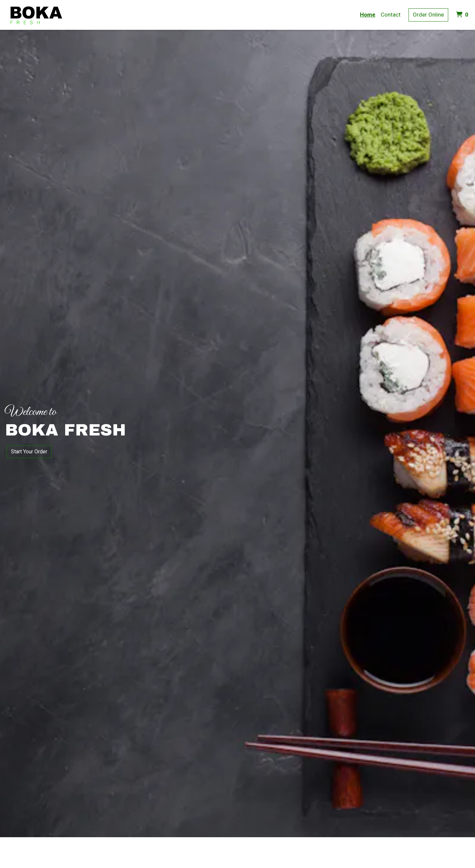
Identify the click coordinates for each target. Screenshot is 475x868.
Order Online (428, 15)
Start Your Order (29, 452)
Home (368, 15)
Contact (391, 15)
